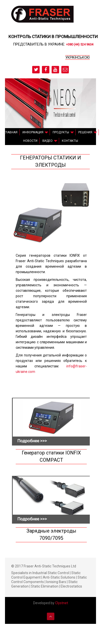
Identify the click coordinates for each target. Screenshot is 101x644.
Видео (48, 141)
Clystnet (62, 603)
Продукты (61, 132)
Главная (11, 132)
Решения (85, 132)
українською (78, 57)
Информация (33, 132)
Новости (30, 141)
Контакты (70, 141)
